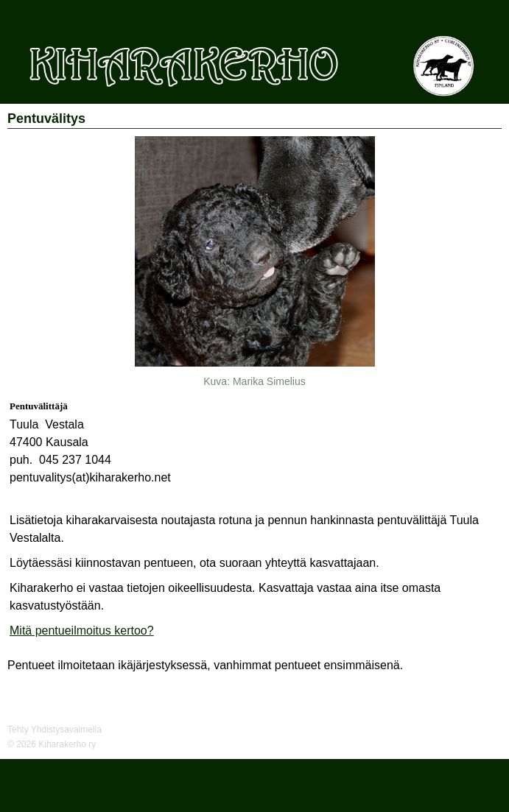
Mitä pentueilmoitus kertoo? (82, 631)
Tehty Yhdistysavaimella (55, 730)
